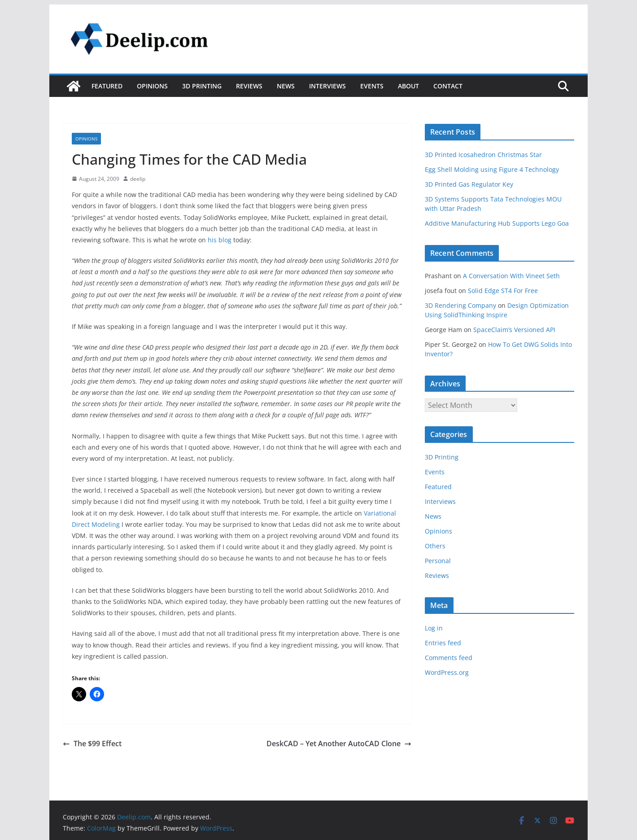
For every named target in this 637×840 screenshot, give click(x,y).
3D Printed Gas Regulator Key (469, 184)
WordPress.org (447, 672)
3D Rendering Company (460, 305)
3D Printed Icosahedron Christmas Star (483, 155)
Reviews (249, 86)
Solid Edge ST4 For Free (503, 291)
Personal (438, 561)
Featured (107, 86)
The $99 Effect (92, 744)
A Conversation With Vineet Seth (511, 276)
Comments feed (449, 658)
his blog (220, 240)
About (408, 86)
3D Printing (202, 86)
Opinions (152, 86)
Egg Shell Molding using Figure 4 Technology (492, 169)
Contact (448, 86)
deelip (138, 179)
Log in (434, 628)
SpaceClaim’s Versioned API (514, 330)
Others (435, 546)
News (286, 86)
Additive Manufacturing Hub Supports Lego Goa (497, 223)
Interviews (327, 86)
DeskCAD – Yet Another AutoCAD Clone (339, 744)
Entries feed (443, 643)
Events (372, 86)
